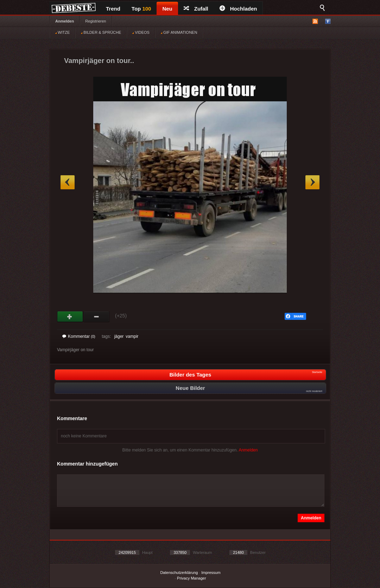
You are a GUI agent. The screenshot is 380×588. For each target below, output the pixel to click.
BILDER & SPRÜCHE (101, 32)
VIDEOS (141, 32)
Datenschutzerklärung (179, 573)
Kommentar (79, 336)
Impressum (211, 573)
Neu (167, 9)
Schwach (97, 317)
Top (141, 9)
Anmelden (65, 21)
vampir (132, 336)
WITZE (62, 32)
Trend (113, 9)
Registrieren (96, 21)
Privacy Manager (192, 578)
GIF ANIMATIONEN (179, 32)
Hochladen (238, 9)
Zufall (196, 9)
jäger (119, 336)
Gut (70, 317)
